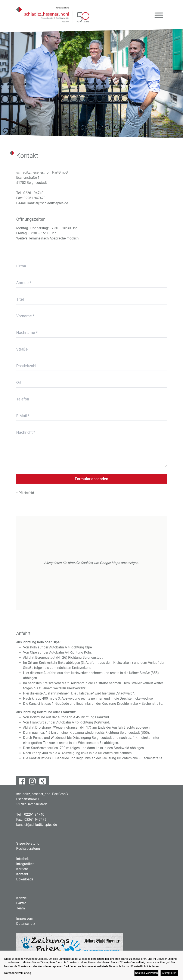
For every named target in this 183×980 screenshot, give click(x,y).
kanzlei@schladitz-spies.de (48, 203)
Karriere (22, 869)
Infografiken (25, 864)
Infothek (22, 859)
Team (21, 908)
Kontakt (22, 874)
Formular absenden (91, 479)
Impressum (25, 918)
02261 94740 (33, 193)
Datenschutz (26, 924)
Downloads (25, 879)
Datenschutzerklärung (18, 973)
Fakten (21, 903)
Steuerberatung (28, 843)
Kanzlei (22, 898)
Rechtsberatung (28, 849)
